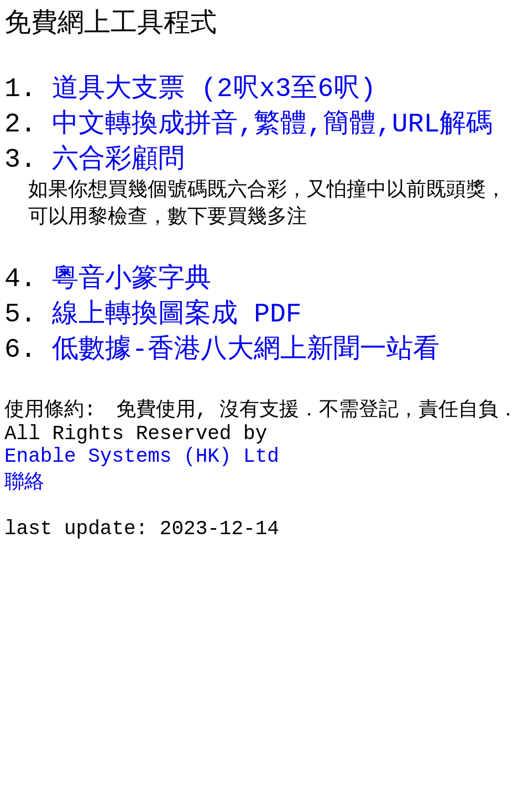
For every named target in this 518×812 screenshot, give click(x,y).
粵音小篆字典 (132, 299)
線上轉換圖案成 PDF (177, 336)
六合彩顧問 (118, 169)
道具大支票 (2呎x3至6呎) (214, 95)
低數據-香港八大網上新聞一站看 (246, 373)
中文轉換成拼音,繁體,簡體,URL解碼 (272, 132)
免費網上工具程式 (111, 22)
